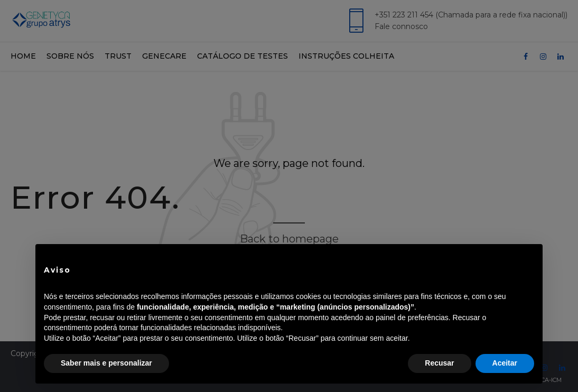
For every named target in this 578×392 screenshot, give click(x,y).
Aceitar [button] (505, 363)
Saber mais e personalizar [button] (106, 363)
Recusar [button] (439, 363)
